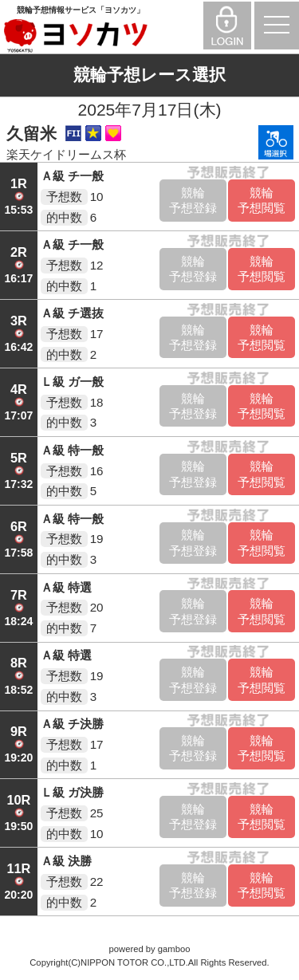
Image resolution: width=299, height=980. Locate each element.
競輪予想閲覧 (262, 201)
